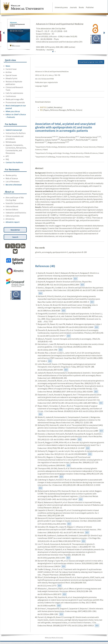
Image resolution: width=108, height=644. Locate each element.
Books (81, 7)
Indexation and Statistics (16, 213)
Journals (73, 7)
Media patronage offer (15, 99)
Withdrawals (11, 142)
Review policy (11, 175)
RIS (41, 110)
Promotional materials (15, 102)
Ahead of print (11, 78)
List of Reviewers (13, 181)
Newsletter (15, 230)
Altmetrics (10, 219)
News (8, 66)
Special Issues (11, 75)
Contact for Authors (14, 162)
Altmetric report (13, 222)
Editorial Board (12, 206)
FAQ (7, 159)
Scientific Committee (14, 203)
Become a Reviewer (14, 185)
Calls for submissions (14, 93)
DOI (75, 279)
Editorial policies (13, 216)
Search (15, 237)
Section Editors (12, 209)
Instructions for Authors (16, 133)
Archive (9, 72)
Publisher (90, 7)
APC (7, 156)
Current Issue (11, 69)
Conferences (11, 96)
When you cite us (13, 111)
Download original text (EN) (91, 62)
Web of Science (12, 178)
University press (61, 7)
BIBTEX (43, 107)
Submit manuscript (14, 130)
